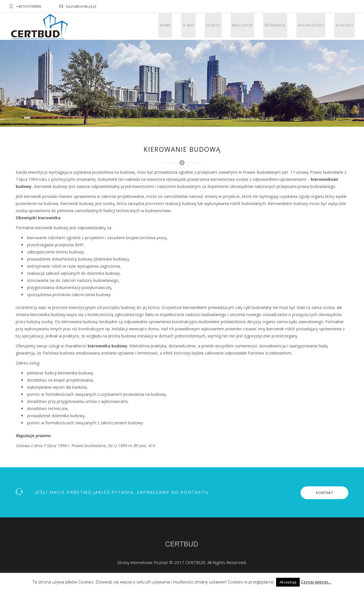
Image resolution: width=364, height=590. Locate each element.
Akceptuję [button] (288, 582)
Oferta (226, 26)
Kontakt (346, 26)
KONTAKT (320, 492)
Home (183, 26)
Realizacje (252, 26)
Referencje (282, 26)
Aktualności (315, 26)
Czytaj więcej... (316, 582)
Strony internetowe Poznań (143, 563)
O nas (203, 26)
